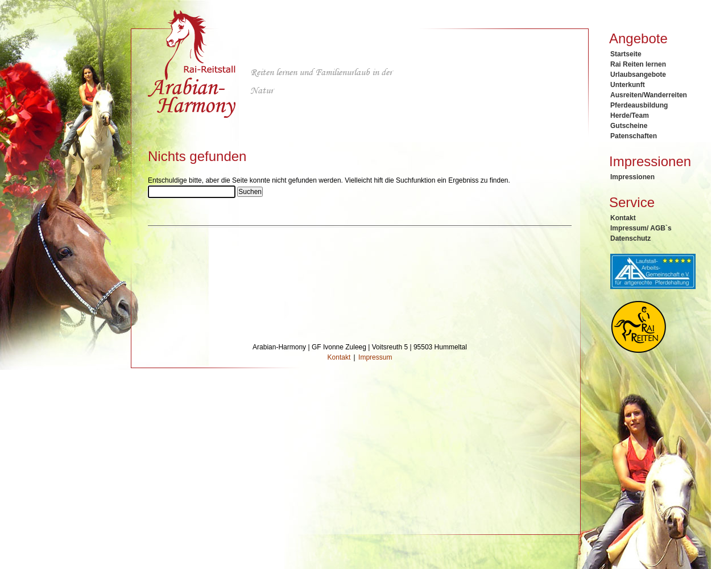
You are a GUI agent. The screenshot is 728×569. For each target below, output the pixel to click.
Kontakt (623, 218)
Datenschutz (630, 238)
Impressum (375, 357)
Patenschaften (634, 136)
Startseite (626, 54)
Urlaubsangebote (638, 75)
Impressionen (632, 177)
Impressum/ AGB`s (641, 228)
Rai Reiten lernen (638, 64)
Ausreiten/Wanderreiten (649, 95)
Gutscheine (629, 126)
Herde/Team (630, 116)
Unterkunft (628, 85)
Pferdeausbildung (639, 105)
